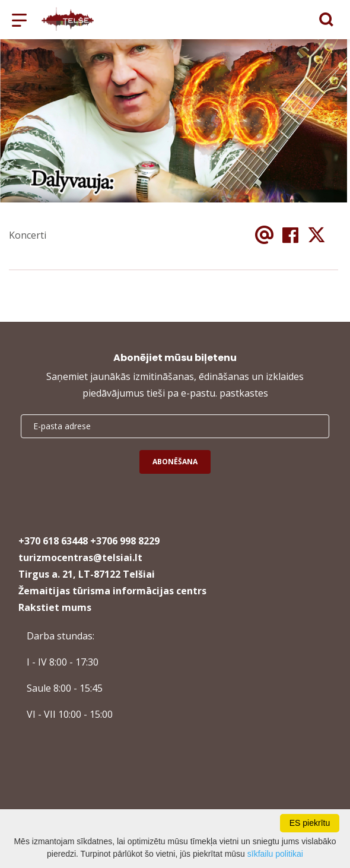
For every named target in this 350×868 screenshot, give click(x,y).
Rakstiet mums (55, 607)
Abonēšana (175, 462)
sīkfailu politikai (275, 854)
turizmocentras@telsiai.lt (80, 557)
